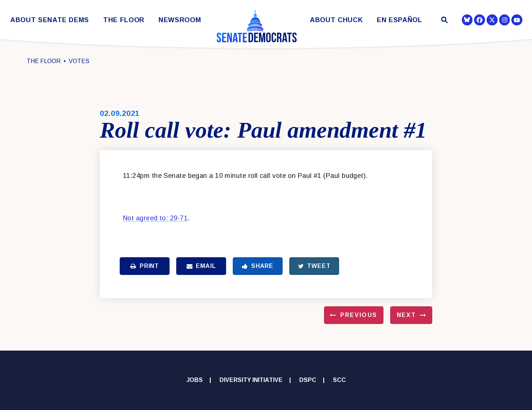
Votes (79, 61)
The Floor (124, 20)
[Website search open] (444, 21)
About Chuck (336, 20)
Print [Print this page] (145, 266)
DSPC (308, 380)
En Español (400, 20)
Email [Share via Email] (201, 266)
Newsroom (180, 20)
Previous (359, 315)
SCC (339, 380)
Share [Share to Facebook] (258, 266)
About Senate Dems (50, 20)
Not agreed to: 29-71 (155, 218)
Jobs (195, 380)
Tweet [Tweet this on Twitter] (314, 266)
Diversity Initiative (251, 380)
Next (406, 315)
